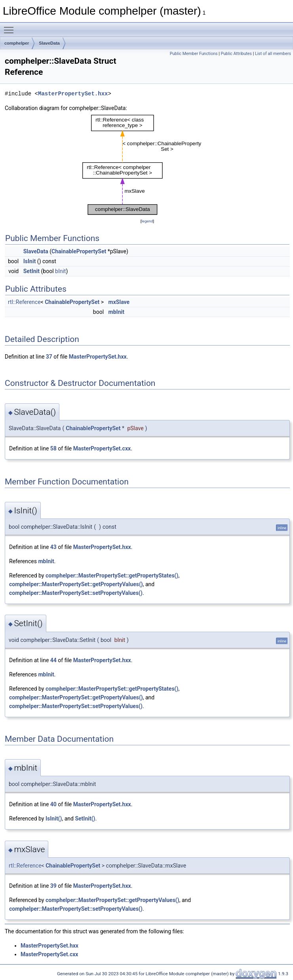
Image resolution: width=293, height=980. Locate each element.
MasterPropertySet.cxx (102, 448)
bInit (60, 271)
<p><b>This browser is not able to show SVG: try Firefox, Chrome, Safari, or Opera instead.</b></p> (147, 165)
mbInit (116, 312)
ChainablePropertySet (79, 251)
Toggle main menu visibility (11, 27)
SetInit (31, 271)
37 (49, 357)
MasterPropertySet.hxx (73, 94)
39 (53, 886)
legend (147, 221)
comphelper (17, 43)
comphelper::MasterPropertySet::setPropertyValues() (76, 593)
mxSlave (119, 302)
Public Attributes (236, 54)
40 (53, 804)
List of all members (273, 54)
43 (53, 547)
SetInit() (85, 819)
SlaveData (49, 43)
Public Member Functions (194, 54)
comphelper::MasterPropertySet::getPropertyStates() (112, 575)
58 (53, 448)
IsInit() (54, 819)
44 (53, 660)
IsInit (30, 261)
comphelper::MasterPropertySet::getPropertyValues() (76, 584)
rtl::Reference (24, 302)
